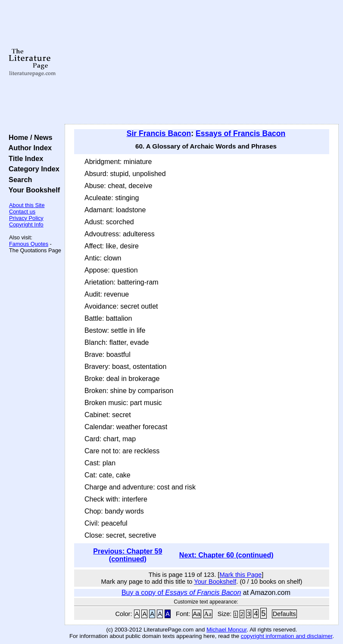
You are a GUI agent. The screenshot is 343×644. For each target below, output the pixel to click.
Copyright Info (26, 224)
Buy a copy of (181, 593)
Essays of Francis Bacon (240, 133)
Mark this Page (240, 575)
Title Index (24, 158)
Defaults (284, 614)
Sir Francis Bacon (159, 133)
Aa (197, 614)
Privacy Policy (26, 218)
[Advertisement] (202, 62)
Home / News (29, 137)
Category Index (32, 169)
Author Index (28, 148)
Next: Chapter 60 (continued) (226, 555)
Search (18, 180)
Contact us (22, 212)
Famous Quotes (29, 244)
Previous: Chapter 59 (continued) (128, 555)
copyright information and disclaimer (287, 636)
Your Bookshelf (32, 190)
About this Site (27, 205)
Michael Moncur (226, 630)
